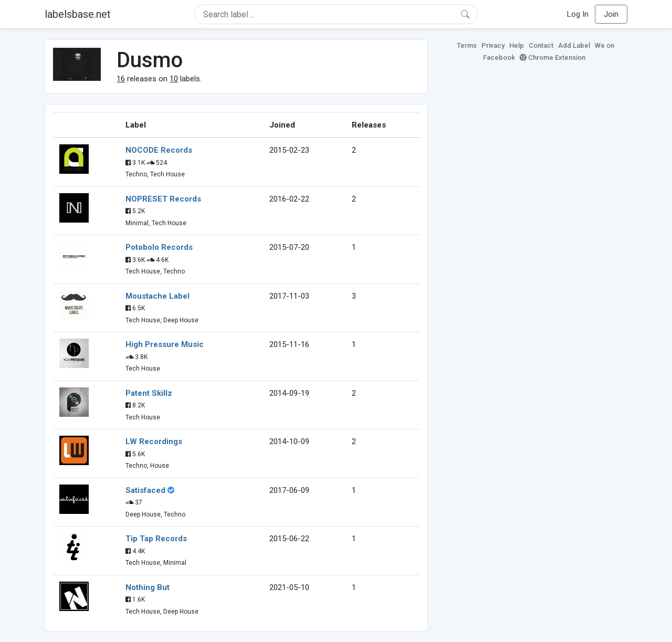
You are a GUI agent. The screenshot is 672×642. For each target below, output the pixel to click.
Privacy (493, 45)
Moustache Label (157, 296)
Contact (541, 45)
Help (517, 45)
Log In (578, 14)
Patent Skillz (149, 393)
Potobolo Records (159, 247)
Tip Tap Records (156, 539)
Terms (467, 45)
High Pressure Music (165, 344)
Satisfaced (145, 490)
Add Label (574, 45)
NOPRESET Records (163, 199)
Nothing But (148, 587)
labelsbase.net (78, 14)
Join (611, 14)
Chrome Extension (553, 57)
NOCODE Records (159, 150)
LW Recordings (154, 441)
